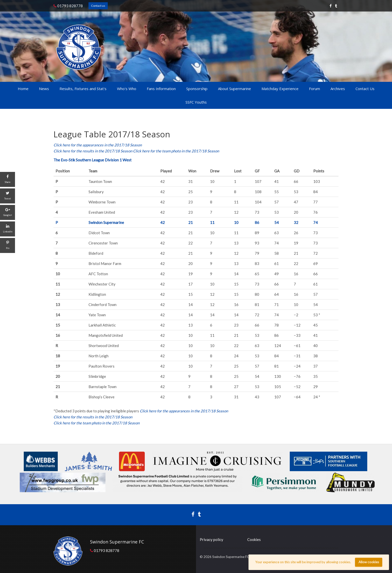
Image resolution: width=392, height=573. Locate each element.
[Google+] (7, 212)
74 (315, 222)
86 (257, 222)
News (44, 89)
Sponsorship (197, 89)
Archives (338, 89)
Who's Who (127, 89)
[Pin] (7, 245)
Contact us (98, 6)
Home (23, 89)
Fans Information (161, 89)
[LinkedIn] (7, 229)
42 (162, 222)
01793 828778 (68, 6)
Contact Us (365, 89)
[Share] (7, 179)
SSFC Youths (196, 102)
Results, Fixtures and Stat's (83, 89)
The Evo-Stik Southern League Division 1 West (92, 160)
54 (276, 222)
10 (236, 222)
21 (190, 222)
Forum (314, 89)
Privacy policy (211, 539)
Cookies (254, 539)
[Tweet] (7, 196)
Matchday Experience (280, 89)
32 (296, 222)
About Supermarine (234, 89)
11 (212, 222)
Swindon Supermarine (106, 222)
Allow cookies (369, 562)
